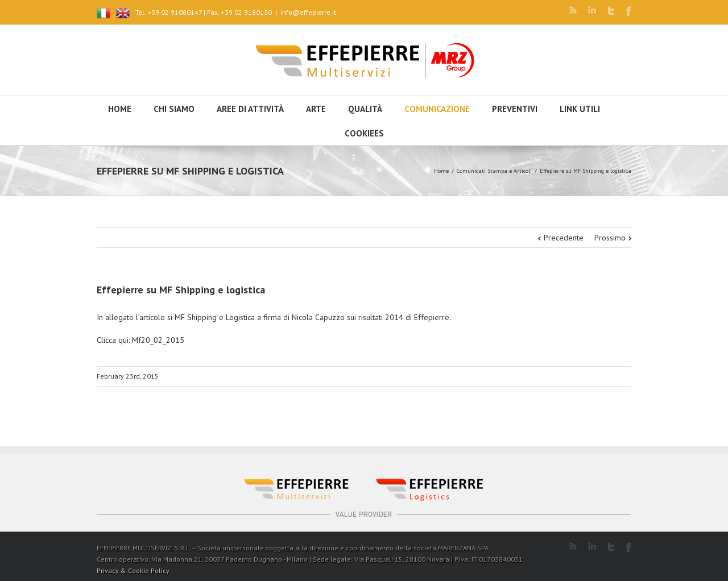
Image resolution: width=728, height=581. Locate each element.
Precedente (564, 238)
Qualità (365, 109)
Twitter (611, 11)
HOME (120, 109)
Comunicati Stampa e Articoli (494, 171)
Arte (316, 109)
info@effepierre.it (308, 12)
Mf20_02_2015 (158, 340)
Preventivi (515, 109)
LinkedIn (592, 10)
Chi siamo (174, 109)
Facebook (629, 11)
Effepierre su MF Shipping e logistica (181, 290)
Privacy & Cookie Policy (133, 570)
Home (441, 171)
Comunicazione (437, 109)
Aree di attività (250, 109)
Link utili (580, 109)
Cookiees (364, 133)
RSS (573, 10)
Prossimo (610, 238)
